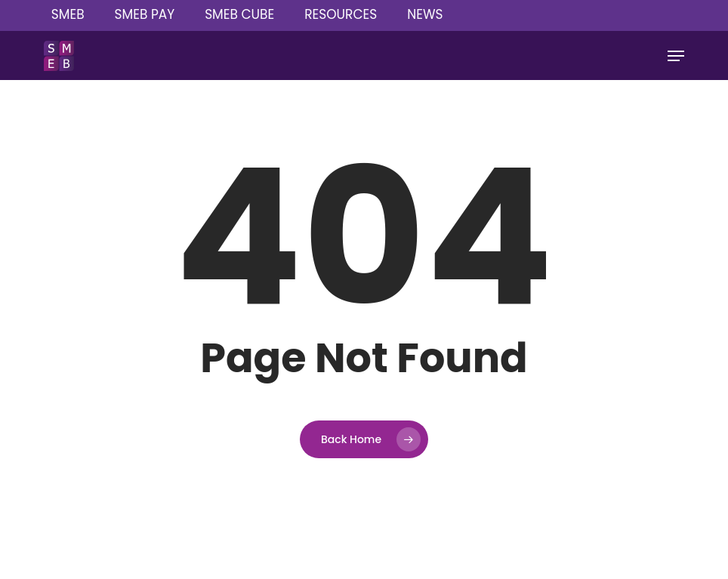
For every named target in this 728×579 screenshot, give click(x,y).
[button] (676, 56)
